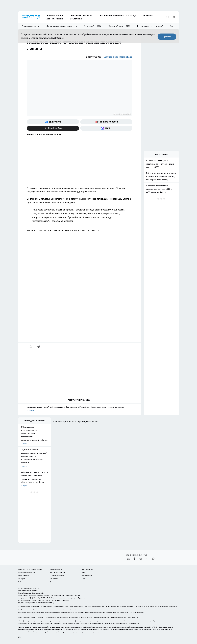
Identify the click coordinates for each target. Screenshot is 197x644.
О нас (84, 572)
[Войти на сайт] (174, 17)
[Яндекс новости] (106, 122)
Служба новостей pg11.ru (118, 57)
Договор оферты (56, 569)
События (21, 582)
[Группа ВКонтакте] (53, 122)
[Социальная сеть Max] (106, 128)
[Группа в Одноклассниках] (134, 559)
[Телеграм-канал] (141, 559)
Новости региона (55, 15)
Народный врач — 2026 (119, 26)
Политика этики (87, 569)
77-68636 (39, 617)
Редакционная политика (27, 572)
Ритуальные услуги (31, 26)
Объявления (76, 19)
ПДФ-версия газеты (57, 575)
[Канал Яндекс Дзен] (53, 128)
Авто (83, 579)
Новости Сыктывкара (82, 15)
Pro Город (22, 579)
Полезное (148, 15)
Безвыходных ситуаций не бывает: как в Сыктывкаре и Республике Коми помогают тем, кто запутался (80, 409)
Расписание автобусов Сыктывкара (118, 15)
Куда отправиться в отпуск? (150, 26)
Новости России (55, 19)
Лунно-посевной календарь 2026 (62, 26)
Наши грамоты (23, 575)
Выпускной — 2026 (93, 26)
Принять (167, 37)
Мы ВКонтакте (87, 575)
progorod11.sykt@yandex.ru (28, 603)
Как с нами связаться (57, 572)
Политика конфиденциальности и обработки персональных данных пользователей (110, 623)
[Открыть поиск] (168, 17)
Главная (53, 582)
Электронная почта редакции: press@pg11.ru (68, 598)
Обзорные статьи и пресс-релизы (30, 569)
